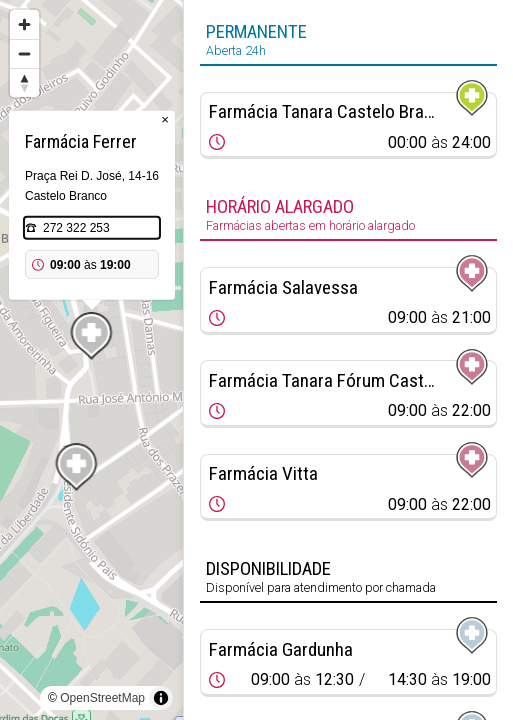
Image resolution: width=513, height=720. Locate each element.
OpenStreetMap (102, 698)
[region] (91, 360)
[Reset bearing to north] (24, 82)
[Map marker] (92, 336)
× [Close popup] (165, 119)
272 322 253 (76, 228)
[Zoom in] (24, 24)
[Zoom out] (24, 53)
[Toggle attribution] (161, 698)
